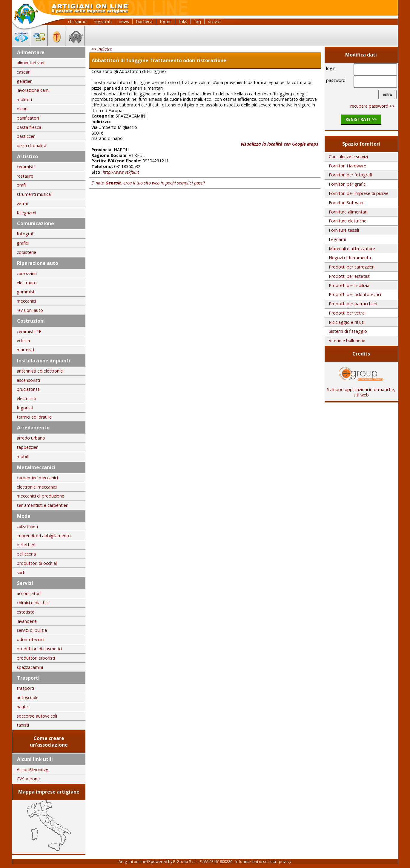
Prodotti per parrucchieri (353, 304)
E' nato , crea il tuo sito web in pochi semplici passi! (148, 183)
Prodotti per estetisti (350, 276)
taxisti (23, 725)
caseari (24, 72)
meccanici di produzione (40, 496)
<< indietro (102, 49)
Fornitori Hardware (347, 166)
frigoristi (25, 408)
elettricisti (26, 398)
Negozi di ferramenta (350, 258)
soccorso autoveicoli (37, 716)
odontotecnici (30, 639)
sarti (21, 572)
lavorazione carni (33, 90)
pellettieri (26, 545)
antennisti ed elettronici (40, 371)
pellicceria (26, 554)
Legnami (337, 239)
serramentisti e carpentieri (43, 505)
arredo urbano (31, 438)
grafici (23, 243)
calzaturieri (27, 526)
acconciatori (29, 593)
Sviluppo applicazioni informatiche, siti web (361, 390)
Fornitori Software (347, 203)
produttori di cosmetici (39, 649)
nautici (23, 707)
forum (166, 21)
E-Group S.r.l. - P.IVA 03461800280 (203, 861)
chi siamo (77, 21)
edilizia (23, 340)
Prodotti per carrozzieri (352, 267)
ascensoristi (28, 380)
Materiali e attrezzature (352, 249)
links (183, 21)
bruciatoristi (29, 389)
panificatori (28, 118)
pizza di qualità (32, 145)
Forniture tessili (344, 230)
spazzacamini (30, 667)
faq (198, 21)
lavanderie (27, 621)
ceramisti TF (29, 331)
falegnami (26, 213)
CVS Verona (28, 779)
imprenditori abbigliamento (44, 536)
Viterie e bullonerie (347, 340)
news (124, 21)
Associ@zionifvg (33, 769)
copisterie (26, 252)
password (336, 80)
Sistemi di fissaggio (348, 331)
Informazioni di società (256, 861)
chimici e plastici (33, 603)
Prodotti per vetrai (347, 313)
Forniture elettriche (348, 221)
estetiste (26, 612)
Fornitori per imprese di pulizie (359, 193)
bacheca (144, 21)
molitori (24, 99)
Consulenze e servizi (348, 157)
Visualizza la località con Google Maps (280, 144)
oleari (22, 109)
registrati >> (361, 119)
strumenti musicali (35, 194)
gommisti (26, 292)
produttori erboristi (36, 658)
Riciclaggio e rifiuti (347, 322)
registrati (103, 21)
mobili (23, 456)
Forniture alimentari (348, 212)
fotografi (26, 234)
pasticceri (26, 136)
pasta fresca (29, 127)
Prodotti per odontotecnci (355, 294)
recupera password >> (373, 106)
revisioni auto (30, 310)
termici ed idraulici (34, 417)
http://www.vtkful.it (121, 172)
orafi (21, 185)
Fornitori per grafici (348, 184)
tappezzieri (28, 447)
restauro (25, 176)
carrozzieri (27, 273)
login (331, 68)
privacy (285, 861)
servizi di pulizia (32, 630)
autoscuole (28, 697)
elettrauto (27, 283)
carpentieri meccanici (37, 478)
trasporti (25, 688)
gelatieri (25, 81)
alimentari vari (30, 63)
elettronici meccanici (37, 487)
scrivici (214, 21)
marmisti (25, 350)
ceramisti (26, 167)
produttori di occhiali (37, 563)
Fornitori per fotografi (350, 175)
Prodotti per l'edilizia (349, 285)
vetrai (22, 203)
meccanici (26, 301)
